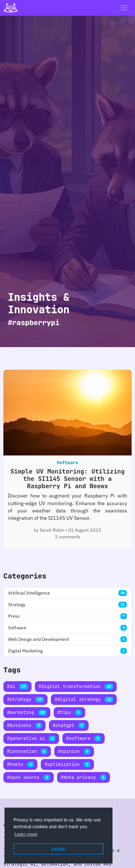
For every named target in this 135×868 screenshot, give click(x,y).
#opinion (74, 751)
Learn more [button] (26, 834)
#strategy (25, 699)
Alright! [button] (58, 849)
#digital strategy (84, 699)
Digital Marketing (67, 651)
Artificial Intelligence (67, 593)
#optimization (67, 764)
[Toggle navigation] (124, 8)
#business (24, 725)
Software (67, 628)
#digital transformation (76, 686)
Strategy (67, 604)
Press (67, 616)
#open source (29, 777)
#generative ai (31, 738)
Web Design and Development (67, 639)
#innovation (27, 751)
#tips (69, 712)
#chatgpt (69, 725)
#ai (17, 686)
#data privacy (84, 777)
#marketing (27, 712)
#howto (20, 764)
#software (84, 738)
